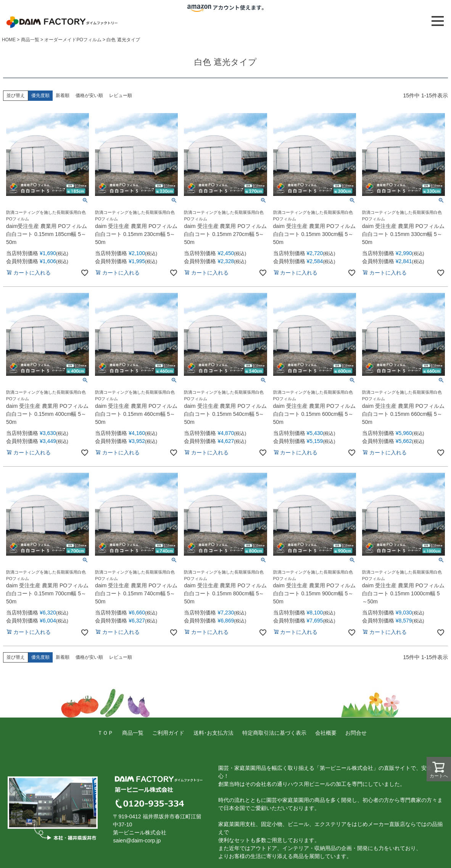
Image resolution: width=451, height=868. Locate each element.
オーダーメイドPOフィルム (73, 40)
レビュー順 (121, 95)
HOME (9, 40)
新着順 (63, 95)
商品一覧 (30, 40)
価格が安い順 (89, 95)
